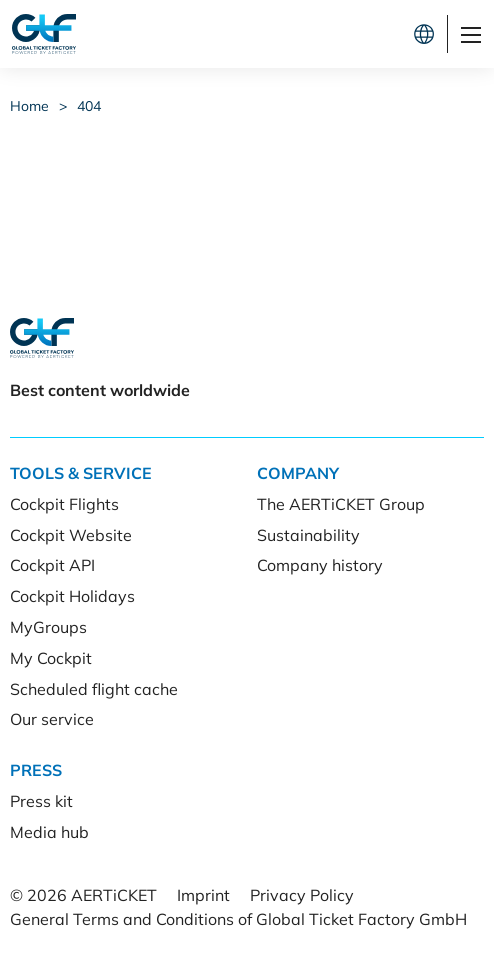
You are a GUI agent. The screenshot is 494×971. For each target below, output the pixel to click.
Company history (320, 565)
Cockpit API (52, 565)
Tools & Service (81, 473)
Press (36, 770)
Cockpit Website (71, 535)
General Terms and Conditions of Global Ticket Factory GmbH (238, 919)
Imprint (203, 895)
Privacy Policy (302, 895)
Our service (52, 719)
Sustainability (308, 535)
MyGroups (48, 627)
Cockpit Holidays (72, 596)
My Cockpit (51, 658)
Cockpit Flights (64, 504)
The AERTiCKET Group (341, 504)
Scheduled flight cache (94, 689)
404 (89, 106)
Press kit (41, 801)
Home (29, 106)
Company (298, 473)
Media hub (49, 832)
